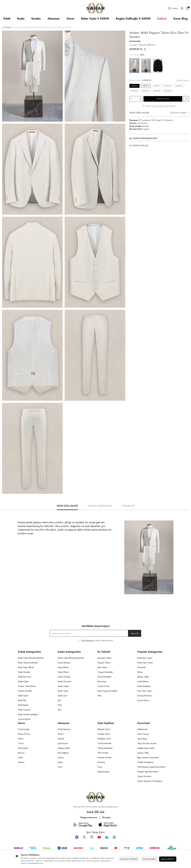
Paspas (21, 762)
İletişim (106, 817)
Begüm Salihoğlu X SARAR (133, 18)
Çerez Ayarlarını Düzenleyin (150, 781)
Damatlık (141, 667)
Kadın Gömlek (64, 677)
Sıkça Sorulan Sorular (147, 743)
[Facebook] (77, 837)
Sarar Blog (180, 18)
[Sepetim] (188, 8)
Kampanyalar (104, 772)
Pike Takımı (102, 667)
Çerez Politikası (144, 776)
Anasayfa (7, 27)
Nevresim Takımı (104, 658)
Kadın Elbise (63, 672)
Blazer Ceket (143, 677)
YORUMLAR (128, 506)
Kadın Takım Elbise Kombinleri (71, 658)
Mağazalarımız (89, 817)
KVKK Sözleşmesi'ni (88, 641)
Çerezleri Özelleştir (129, 859)
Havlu (20, 758)
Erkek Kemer (23, 705)
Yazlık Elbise (143, 681)
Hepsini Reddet (149, 859)
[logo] (96, 8)
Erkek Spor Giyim (145, 658)
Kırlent (21, 739)
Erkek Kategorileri (29, 652)
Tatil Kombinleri (104, 743)
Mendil (61, 739)
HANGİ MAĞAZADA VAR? (143, 138)
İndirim (162, 18)
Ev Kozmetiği (24, 729)
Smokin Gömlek (25, 691)
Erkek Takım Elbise (26, 667)
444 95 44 (96, 812)
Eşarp (60, 762)
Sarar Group (143, 734)
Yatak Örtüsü (104, 686)
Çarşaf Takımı (104, 663)
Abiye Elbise (63, 667)
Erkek (7, 18)
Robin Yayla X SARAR (95, 18)
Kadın (21, 18)
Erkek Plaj (22, 700)
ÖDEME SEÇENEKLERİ (100, 506)
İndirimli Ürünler (105, 758)
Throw (21, 743)
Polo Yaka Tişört (145, 691)
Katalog (101, 762)
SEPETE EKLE (163, 99)
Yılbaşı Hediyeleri (105, 748)
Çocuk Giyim (143, 700)
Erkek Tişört (23, 696)
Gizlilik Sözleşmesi (145, 762)
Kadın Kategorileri (69, 652)
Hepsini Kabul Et (168, 859)
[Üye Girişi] (182, 8)
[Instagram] (92, 837)
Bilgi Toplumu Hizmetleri (148, 758)
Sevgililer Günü (104, 739)
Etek (60, 705)
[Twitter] (84, 837)
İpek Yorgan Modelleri (107, 691)
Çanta (61, 758)
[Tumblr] (107, 837)
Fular (60, 767)
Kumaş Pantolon (145, 696)
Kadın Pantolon (65, 681)
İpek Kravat (63, 743)
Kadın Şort (63, 696)
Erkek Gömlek (24, 672)
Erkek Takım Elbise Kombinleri (31, 658)
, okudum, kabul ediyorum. (95, 641)
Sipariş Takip (143, 753)
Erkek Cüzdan (24, 710)
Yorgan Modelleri (105, 672)
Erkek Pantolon (25, 677)
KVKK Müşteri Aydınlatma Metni (151, 767)
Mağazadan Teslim (146, 748)
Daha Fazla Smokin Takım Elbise (161, 106)
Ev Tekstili (104, 652)
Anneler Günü (104, 734)
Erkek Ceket (23, 681)
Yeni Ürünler (103, 753)
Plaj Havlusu (23, 748)
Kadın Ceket (63, 686)
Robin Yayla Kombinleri (28, 663)
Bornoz (21, 753)
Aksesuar (54, 18)
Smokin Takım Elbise (29, 27)
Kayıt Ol (135, 633)
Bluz (60, 710)
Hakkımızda (142, 729)
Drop (100, 767)
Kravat (61, 734)
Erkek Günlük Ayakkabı (28, 714)
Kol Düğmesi (63, 753)
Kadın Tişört (63, 691)
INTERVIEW (135, 41)
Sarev (70, 18)
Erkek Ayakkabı (144, 686)
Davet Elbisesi (64, 663)
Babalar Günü (104, 729)
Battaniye (102, 681)
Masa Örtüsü (24, 734)
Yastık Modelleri (105, 677)
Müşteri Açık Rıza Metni (148, 772)
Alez (100, 696)
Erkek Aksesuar (64, 729)
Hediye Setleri (64, 748)
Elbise (140, 672)
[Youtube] (99, 837)
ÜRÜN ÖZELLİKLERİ (159, 113)
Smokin (36, 18)
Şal (59, 700)
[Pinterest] (114, 837)
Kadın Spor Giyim (145, 663)
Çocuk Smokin (24, 719)
